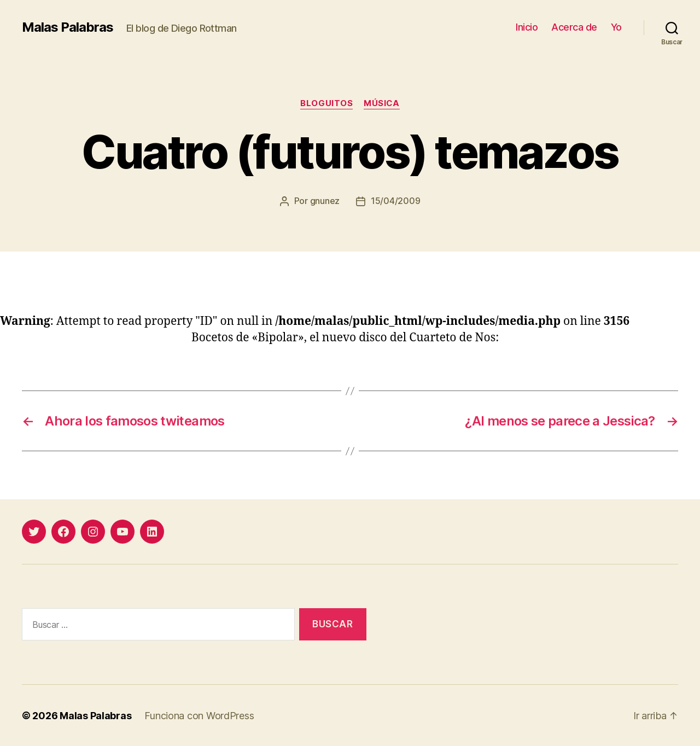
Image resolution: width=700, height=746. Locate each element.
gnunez (325, 201)
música (382, 103)
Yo (616, 27)
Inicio (527, 27)
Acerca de (574, 27)
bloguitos (326, 103)
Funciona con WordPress (199, 715)
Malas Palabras (68, 27)
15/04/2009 (395, 201)
